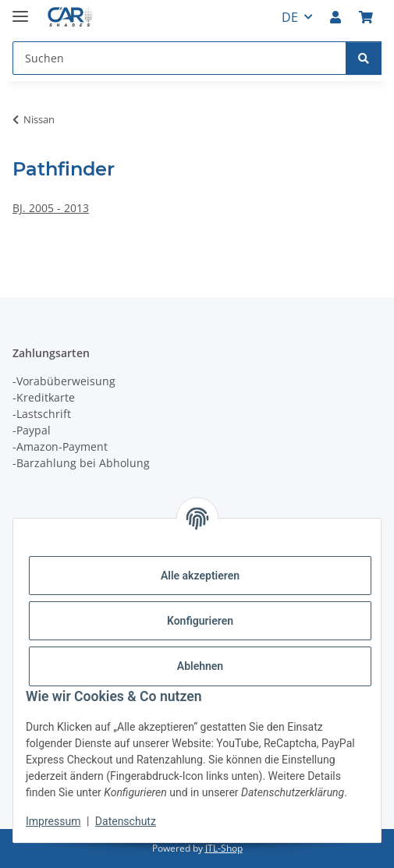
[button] (335, 17)
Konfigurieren (200, 621)
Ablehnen (200, 666)
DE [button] (290, 17)
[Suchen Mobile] (179, 58)
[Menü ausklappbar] (20, 10)
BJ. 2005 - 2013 (51, 208)
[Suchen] (364, 58)
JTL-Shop (224, 848)
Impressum (53, 821)
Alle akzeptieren (200, 576)
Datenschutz (126, 821)
